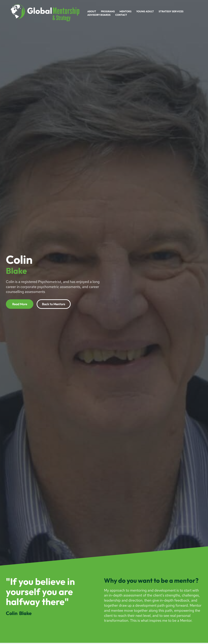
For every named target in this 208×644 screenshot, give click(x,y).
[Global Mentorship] (45, 12)
